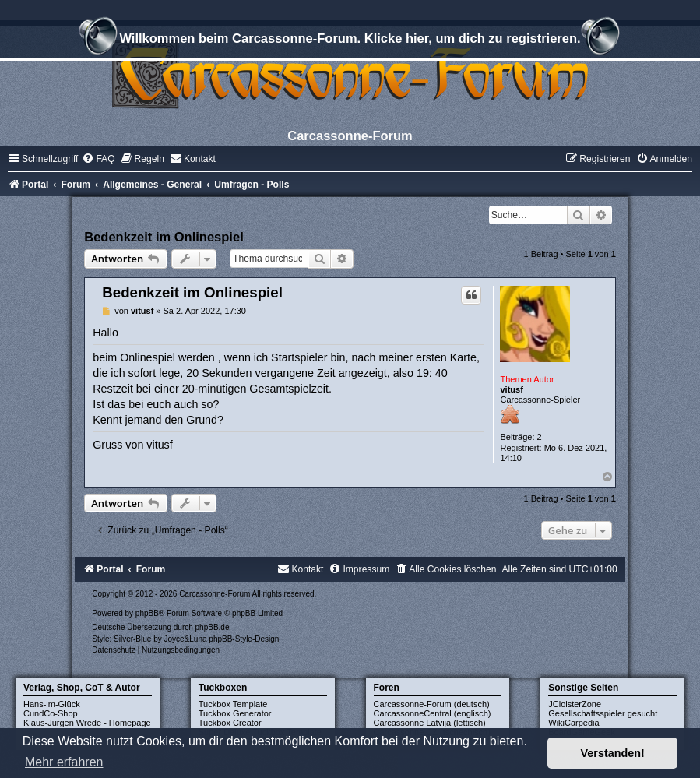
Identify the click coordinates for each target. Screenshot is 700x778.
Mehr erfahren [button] (64, 762)
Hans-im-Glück (52, 704)
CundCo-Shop (51, 713)
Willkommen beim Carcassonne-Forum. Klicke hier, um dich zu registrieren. (350, 40)
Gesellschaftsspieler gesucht (603, 713)
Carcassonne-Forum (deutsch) (432, 704)
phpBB (147, 613)
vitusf (511, 389)
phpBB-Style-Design (244, 639)
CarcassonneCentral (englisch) (433, 713)
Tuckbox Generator (235, 713)
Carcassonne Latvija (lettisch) (430, 723)
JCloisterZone (575, 704)
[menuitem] (98, 159)
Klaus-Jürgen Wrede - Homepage (87, 723)
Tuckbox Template (233, 704)
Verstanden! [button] (613, 753)
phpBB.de (213, 627)
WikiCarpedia (573, 723)
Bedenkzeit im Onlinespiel (164, 237)
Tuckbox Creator (230, 723)
